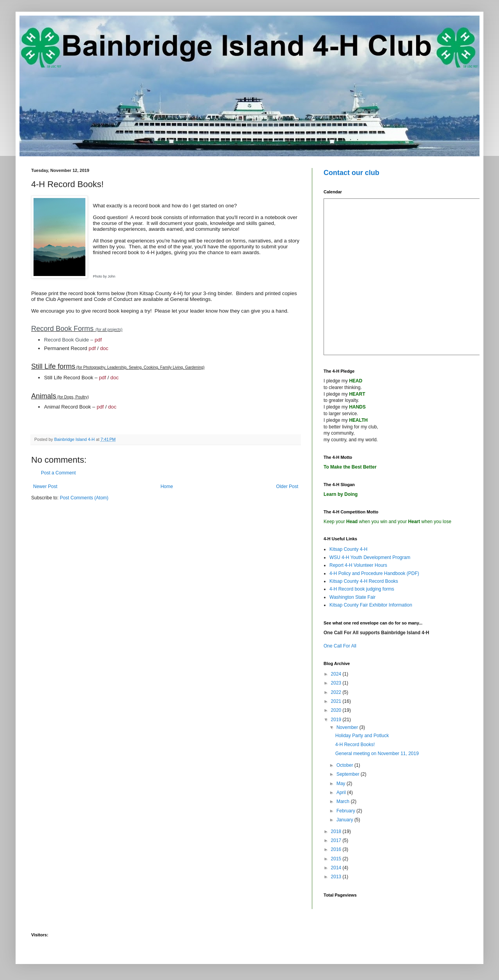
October (345, 765)
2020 (337, 710)
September (349, 774)
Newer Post (45, 486)
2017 (337, 840)
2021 (337, 701)
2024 (337, 674)
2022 (337, 692)
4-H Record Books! (355, 745)
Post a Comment (58, 473)
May (342, 784)
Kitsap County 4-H (348, 549)
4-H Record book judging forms (362, 589)
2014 (337, 868)
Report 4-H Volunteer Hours (358, 565)
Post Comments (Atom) (84, 498)
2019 (337, 720)
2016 (337, 849)
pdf (98, 340)
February (346, 811)
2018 (337, 831)
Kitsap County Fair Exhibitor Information (371, 605)
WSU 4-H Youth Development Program (370, 557)
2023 (337, 683)
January (345, 820)
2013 (337, 877)
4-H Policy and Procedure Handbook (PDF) (374, 573)
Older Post (287, 486)
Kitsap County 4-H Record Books (364, 581)
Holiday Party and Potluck (362, 736)
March (344, 801)
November (348, 727)
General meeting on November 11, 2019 (377, 754)
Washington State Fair (352, 597)
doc (104, 348)
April (342, 792)
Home (167, 486)
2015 (337, 859)
